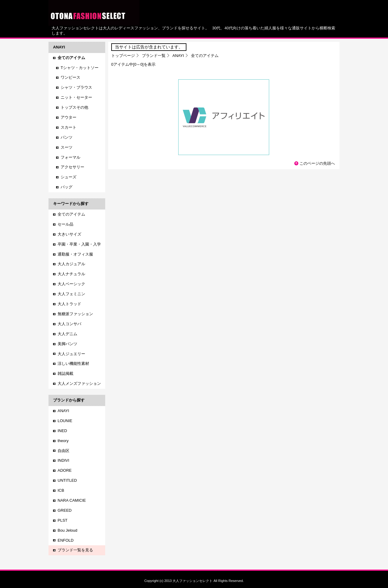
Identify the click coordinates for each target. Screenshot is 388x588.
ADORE (65, 470)
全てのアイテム (71, 214)
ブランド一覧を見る (75, 550)
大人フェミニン (71, 294)
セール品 (65, 224)
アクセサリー (72, 167)
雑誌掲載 (65, 373)
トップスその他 (74, 107)
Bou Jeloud (67, 530)
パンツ (67, 137)
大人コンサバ (69, 324)
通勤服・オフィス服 (75, 254)
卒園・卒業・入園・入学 (79, 244)
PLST (63, 520)
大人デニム (67, 334)
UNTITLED (67, 480)
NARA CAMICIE (72, 500)
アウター (69, 117)
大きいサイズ (69, 234)
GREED (65, 510)
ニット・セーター (76, 97)
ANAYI (178, 56)
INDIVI (63, 460)
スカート (69, 127)
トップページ (123, 56)
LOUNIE (65, 421)
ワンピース (70, 77)
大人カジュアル (71, 264)
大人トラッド (69, 304)
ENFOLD (66, 540)
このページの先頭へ (317, 163)
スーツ (67, 147)
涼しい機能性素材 (73, 363)
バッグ (67, 187)
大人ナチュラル (71, 274)
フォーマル (70, 157)
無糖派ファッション (75, 314)
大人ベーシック (71, 284)
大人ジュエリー (71, 354)
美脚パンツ (67, 344)
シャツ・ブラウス (76, 87)
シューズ (69, 177)
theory (63, 441)
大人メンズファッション (79, 383)
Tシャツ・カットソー (80, 68)
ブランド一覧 (154, 56)
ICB (61, 490)
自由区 (64, 451)
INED (62, 431)
